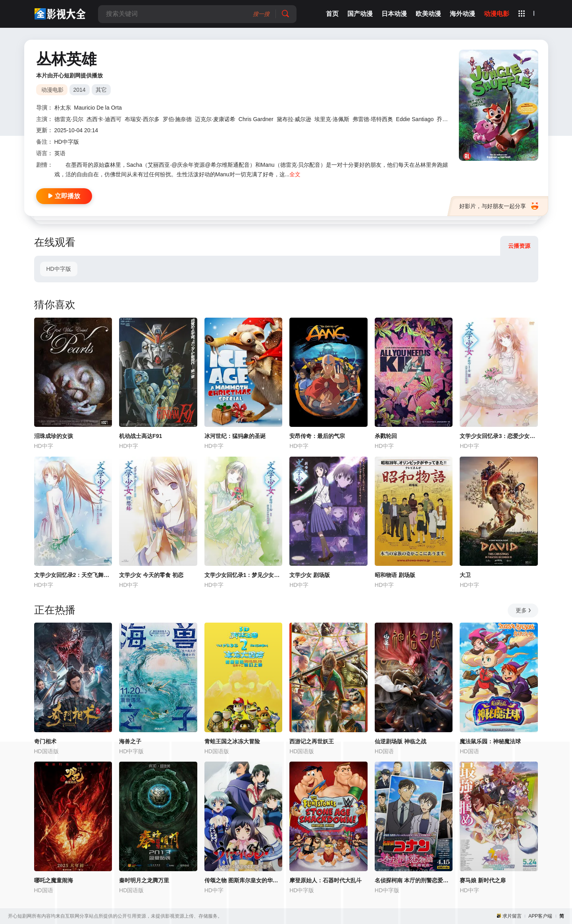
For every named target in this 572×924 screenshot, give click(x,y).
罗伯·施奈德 (177, 119)
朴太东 (63, 108)
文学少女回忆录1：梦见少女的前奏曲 (244, 575)
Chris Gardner (256, 119)
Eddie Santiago (415, 119)
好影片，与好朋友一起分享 (499, 206)
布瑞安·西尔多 (142, 119)
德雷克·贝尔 (69, 119)
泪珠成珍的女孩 (54, 436)
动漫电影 (52, 90)
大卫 (465, 575)
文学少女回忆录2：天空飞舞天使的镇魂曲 (73, 575)
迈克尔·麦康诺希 (215, 119)
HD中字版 (58, 269)
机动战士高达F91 (141, 436)
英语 (60, 153)
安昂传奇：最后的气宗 (317, 436)
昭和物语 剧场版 (395, 575)
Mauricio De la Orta (98, 108)
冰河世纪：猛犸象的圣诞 (235, 436)
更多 (524, 610)
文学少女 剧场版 (310, 575)
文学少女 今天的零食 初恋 (151, 575)
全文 (295, 174)
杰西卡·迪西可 (104, 119)
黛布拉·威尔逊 (294, 119)
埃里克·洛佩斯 (332, 119)
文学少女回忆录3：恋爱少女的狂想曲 (499, 436)
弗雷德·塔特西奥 (373, 119)
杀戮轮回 (386, 436)
